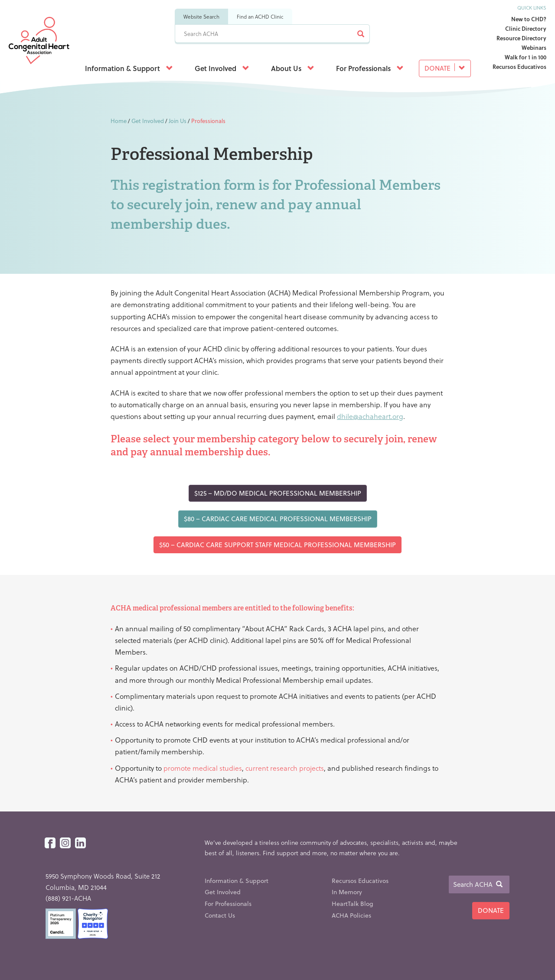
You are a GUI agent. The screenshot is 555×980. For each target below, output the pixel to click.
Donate (445, 68)
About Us (293, 68)
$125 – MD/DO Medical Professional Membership (278, 493)
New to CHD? (529, 19)
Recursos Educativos (519, 67)
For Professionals (370, 68)
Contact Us (220, 915)
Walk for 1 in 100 (526, 57)
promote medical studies (203, 768)
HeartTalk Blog (353, 904)
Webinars (534, 47)
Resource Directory (521, 38)
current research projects (285, 768)
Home (119, 121)
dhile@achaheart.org (370, 416)
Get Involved (222, 68)
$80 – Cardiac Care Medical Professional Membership (278, 519)
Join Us (178, 121)
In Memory (347, 892)
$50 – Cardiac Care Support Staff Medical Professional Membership (277, 545)
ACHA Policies (351, 915)
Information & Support (129, 68)
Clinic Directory (526, 28)
